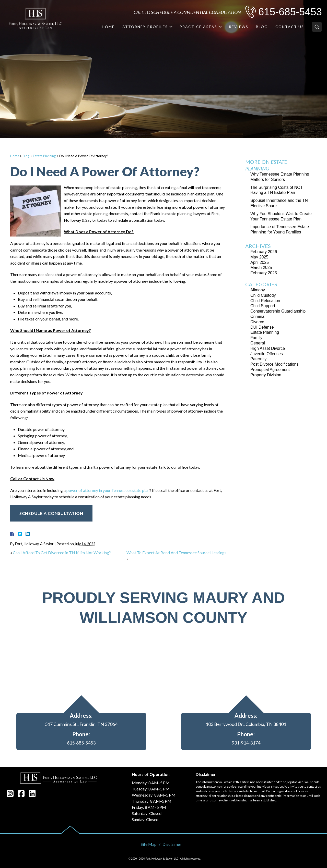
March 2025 (261, 268)
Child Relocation (265, 301)
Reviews (239, 27)
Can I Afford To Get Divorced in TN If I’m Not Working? (62, 553)
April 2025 (260, 262)
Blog (262, 27)
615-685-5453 (290, 12)
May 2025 (259, 257)
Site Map (149, 844)
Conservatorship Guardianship (278, 311)
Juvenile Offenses (267, 354)
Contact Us (290, 27)
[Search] (317, 27)
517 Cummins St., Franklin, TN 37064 (81, 724)
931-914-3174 (246, 743)
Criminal (258, 317)
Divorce (257, 322)
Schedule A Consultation (51, 513)
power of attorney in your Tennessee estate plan (108, 490)
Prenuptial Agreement (270, 370)
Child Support (263, 306)
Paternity (258, 359)
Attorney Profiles (145, 27)
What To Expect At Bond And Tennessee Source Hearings (176, 553)
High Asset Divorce (268, 348)
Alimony (258, 290)
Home (108, 27)
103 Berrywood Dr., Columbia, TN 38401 (246, 724)
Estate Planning (44, 156)
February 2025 (264, 273)
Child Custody (263, 295)
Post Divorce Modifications (275, 364)
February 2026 (264, 252)
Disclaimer (172, 844)
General (258, 343)
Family (256, 338)
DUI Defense (262, 327)
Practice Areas (198, 27)
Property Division (266, 375)
